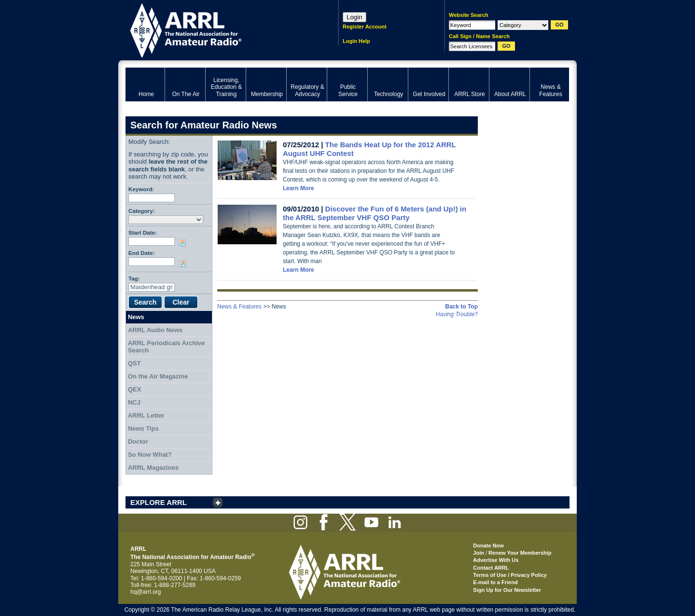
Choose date (184, 243)
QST (134, 363)
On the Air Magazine (158, 376)
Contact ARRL (491, 568)
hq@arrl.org (146, 592)
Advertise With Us (496, 560)
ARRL (219, 29)
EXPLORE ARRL (159, 502)
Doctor (138, 441)
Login (354, 17)
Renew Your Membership (520, 553)
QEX (134, 389)
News (136, 317)
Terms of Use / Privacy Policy (510, 575)
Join (479, 553)
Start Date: (143, 232)
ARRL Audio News (155, 330)
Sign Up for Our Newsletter (507, 590)
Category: (142, 211)
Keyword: (141, 189)
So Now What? (150, 455)
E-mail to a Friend (495, 582)
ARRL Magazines (153, 468)
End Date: (142, 253)
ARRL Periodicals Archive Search (167, 347)
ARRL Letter (146, 415)
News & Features (239, 307)
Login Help (356, 41)
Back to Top (461, 307)
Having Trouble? (457, 314)
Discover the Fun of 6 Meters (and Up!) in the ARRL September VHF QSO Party (375, 213)
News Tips (143, 428)
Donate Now (488, 546)
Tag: (134, 278)
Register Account (365, 27)
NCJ (134, 402)
